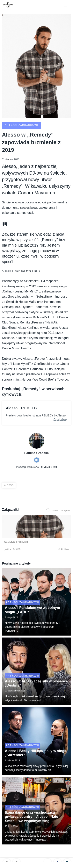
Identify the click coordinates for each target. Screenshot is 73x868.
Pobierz (64, 549)
